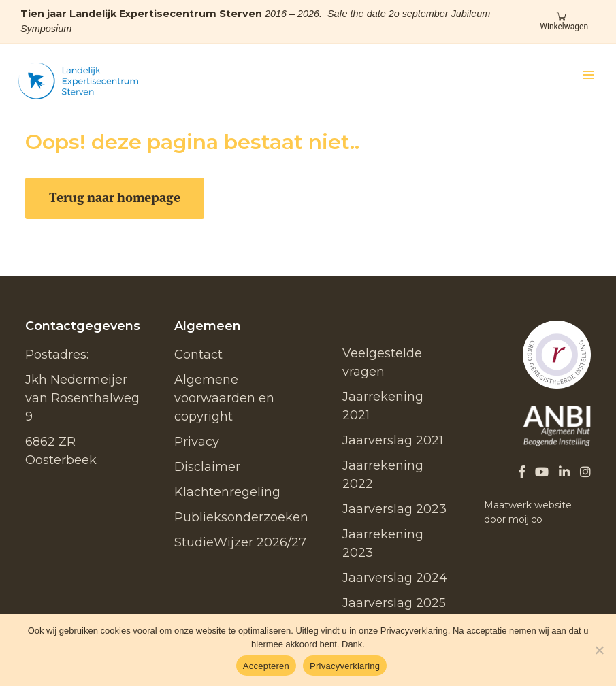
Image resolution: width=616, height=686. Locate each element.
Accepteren (266, 666)
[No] (599, 650)
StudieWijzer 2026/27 (240, 542)
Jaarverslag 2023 (394, 509)
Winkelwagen (564, 22)
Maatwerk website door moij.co (528, 512)
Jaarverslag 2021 (393, 440)
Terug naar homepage (115, 198)
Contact (198, 355)
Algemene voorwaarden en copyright (224, 398)
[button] (588, 75)
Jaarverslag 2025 (394, 603)
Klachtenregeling (227, 492)
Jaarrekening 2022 (383, 475)
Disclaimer (207, 467)
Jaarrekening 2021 (383, 406)
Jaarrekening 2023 (383, 543)
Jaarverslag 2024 (395, 578)
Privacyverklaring (345, 666)
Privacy (197, 442)
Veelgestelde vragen (382, 362)
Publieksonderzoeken (241, 517)
